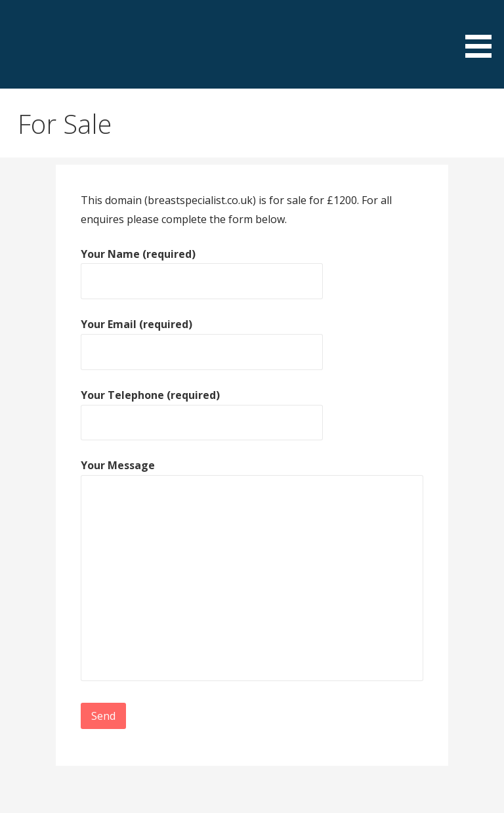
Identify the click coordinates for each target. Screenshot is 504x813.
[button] (483, 31)
